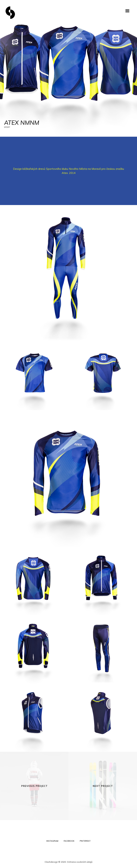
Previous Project (34, 786)
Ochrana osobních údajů (80, 862)
